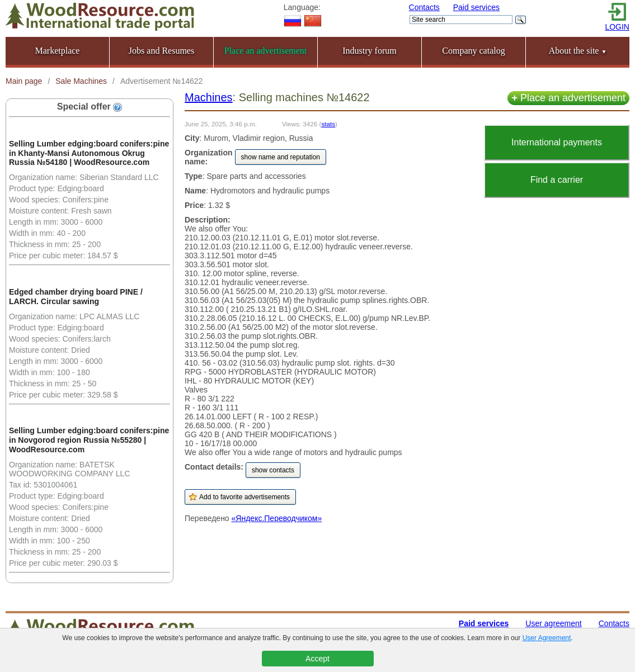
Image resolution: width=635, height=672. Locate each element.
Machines (209, 97)
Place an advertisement (568, 98)
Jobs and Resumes (161, 51)
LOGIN (617, 27)
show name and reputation (281, 157)
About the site (578, 51)
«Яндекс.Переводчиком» (277, 518)
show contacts (273, 470)
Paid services (476, 7)
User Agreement (547, 638)
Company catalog (473, 51)
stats (328, 124)
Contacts (424, 7)
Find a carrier (557, 180)
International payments (557, 142)
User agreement (553, 623)
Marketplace (58, 51)
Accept (317, 659)
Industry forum (369, 51)
